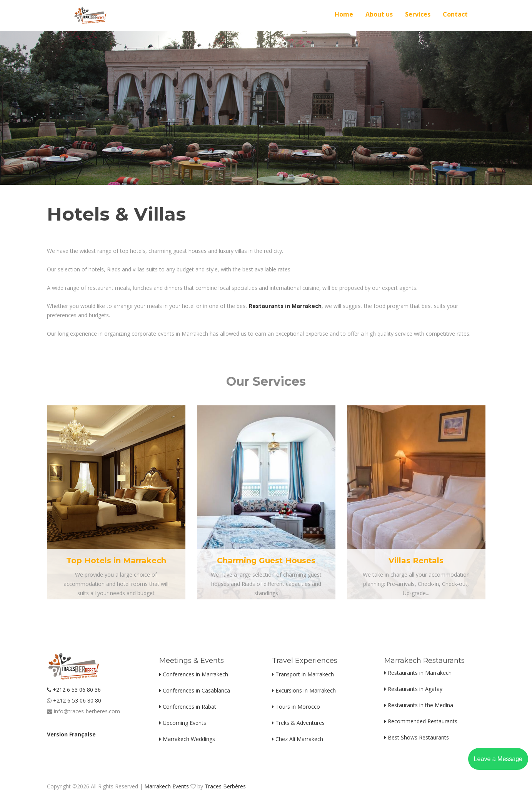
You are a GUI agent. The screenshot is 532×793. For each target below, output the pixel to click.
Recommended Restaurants (421, 721)
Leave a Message (498, 759)
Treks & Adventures (298, 723)
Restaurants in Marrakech (418, 673)
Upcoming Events (183, 723)
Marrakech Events (167, 786)
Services (418, 14)
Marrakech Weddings (187, 739)
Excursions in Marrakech (304, 690)
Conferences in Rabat (188, 707)
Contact (455, 14)
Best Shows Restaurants (417, 737)
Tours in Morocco (296, 707)
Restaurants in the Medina (419, 705)
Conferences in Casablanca (195, 690)
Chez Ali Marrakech (298, 739)
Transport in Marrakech (303, 674)
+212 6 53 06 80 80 (76, 700)
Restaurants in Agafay (413, 689)
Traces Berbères (225, 786)
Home (344, 14)
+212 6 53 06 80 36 (74, 690)
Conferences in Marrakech (194, 674)
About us (379, 14)
